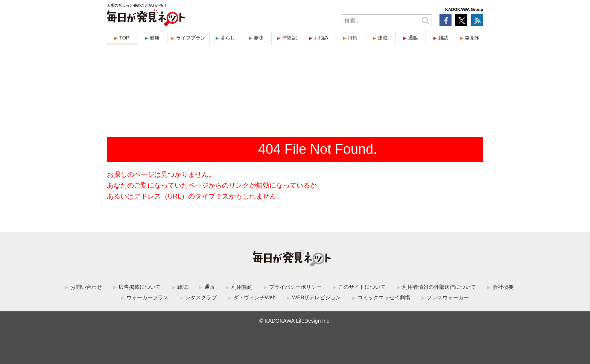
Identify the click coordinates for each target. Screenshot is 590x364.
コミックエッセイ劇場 (384, 297)
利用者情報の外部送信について (439, 287)
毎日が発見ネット (151, 18)
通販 (413, 38)
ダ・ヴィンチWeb (255, 297)
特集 (353, 38)
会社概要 (503, 287)
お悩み (322, 38)
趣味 (259, 38)
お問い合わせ (86, 287)
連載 (383, 38)
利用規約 (242, 287)
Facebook (446, 20)
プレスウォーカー (448, 297)
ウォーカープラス (147, 297)
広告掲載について (140, 287)
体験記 (290, 38)
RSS (477, 20)
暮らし (228, 38)
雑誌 (443, 38)
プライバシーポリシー (295, 287)
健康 (155, 38)
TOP (124, 38)
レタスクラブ (201, 297)
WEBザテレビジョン (316, 297)
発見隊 (472, 38)
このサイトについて (362, 287)
